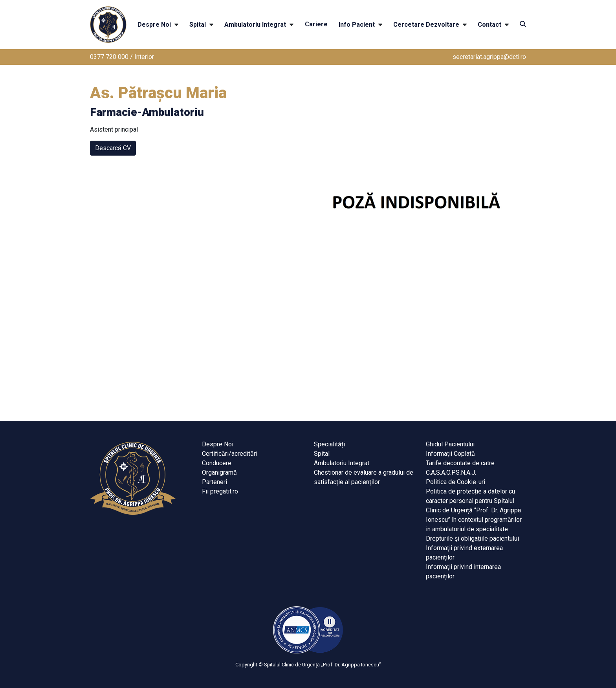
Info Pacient (357, 25)
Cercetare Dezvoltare (426, 25)
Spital (198, 25)
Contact (489, 25)
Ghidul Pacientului (450, 444)
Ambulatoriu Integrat (255, 25)
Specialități (329, 444)
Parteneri (214, 482)
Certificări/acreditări (230, 454)
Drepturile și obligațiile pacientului (472, 538)
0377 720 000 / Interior (122, 57)
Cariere (316, 24)
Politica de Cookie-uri (456, 482)
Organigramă (219, 472)
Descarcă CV (113, 148)
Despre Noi (154, 25)
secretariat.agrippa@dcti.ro (489, 57)
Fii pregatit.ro (220, 491)
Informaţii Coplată (450, 454)
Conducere (217, 463)
